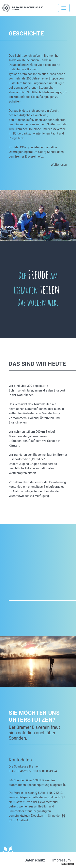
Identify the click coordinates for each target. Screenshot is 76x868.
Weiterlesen (59, 165)
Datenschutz (35, 860)
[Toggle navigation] (64, 8)
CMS (71, 864)
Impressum (62, 860)
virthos (65, 864)
